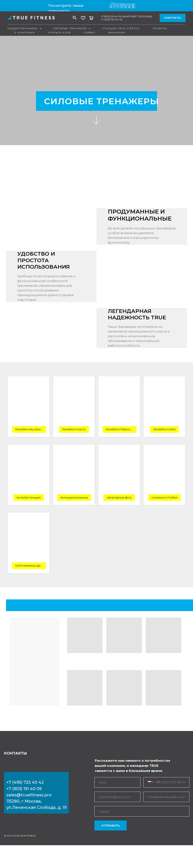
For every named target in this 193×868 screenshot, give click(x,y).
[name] (117, 782)
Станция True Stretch (121, 28)
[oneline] (166, 797)
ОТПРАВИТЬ (111, 826)
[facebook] (75, 18)
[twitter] (83, 18)
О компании (25, 33)
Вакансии (117, 33)
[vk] (91, 18)
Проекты (160, 28)
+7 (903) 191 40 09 (111, 16)
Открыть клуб (59, 33)
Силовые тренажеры (71, 28)
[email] (117, 797)
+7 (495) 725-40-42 (112, 19)
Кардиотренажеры (23, 28)
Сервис (90, 33)
